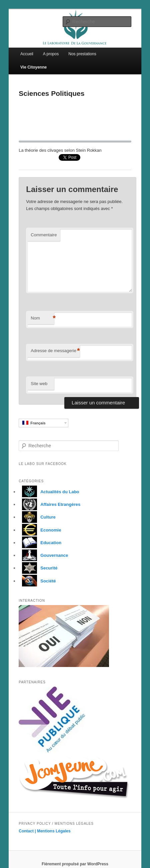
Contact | (28, 831)
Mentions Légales (54, 831)
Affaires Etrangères (49, 504)
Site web (39, 384)
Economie (40, 530)
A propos (51, 54)
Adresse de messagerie (55, 351)
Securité (38, 568)
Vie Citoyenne (33, 67)
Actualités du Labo (49, 492)
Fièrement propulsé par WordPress (75, 864)
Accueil (27, 54)
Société (37, 581)
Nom (42, 318)
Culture (37, 517)
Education (40, 543)
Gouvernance (43, 555)
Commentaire (44, 235)
